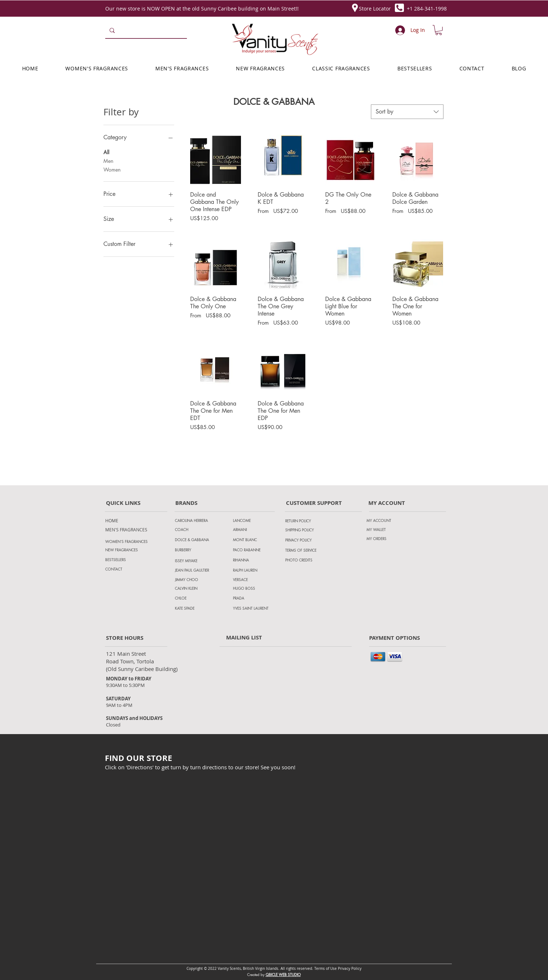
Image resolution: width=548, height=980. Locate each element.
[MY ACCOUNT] (388, 520)
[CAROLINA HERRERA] (200, 520)
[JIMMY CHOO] (196, 579)
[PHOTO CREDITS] (307, 560)
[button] (439, 30)
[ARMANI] (254, 530)
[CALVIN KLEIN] (196, 588)
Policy (356, 969)
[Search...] (145, 30)
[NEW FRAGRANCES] (131, 550)
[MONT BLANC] (254, 540)
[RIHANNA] (254, 560)
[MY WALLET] (388, 530)
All (106, 152)
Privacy (345, 969)
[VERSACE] (254, 579)
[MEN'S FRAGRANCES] (126, 530)
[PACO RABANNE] (254, 550)
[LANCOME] (254, 520)
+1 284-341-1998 (427, 9)
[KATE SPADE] (196, 608)
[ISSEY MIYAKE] (200, 561)
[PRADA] (254, 598)
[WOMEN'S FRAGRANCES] (131, 541)
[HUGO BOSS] (254, 588)
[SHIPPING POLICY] (307, 530)
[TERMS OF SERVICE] (309, 550)
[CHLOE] (196, 598)
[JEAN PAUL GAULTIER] (196, 570)
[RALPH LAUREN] (254, 570)
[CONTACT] (131, 569)
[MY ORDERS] (388, 539)
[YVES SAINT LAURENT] (254, 608)
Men (108, 160)
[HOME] (124, 520)
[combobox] (407, 112)
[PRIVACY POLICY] (307, 540)
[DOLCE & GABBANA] (200, 540)
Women (112, 169)
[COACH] (200, 530)
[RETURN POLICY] (307, 521)
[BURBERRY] (200, 550)
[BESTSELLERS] (131, 560)
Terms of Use (326, 969)
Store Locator (375, 9)
